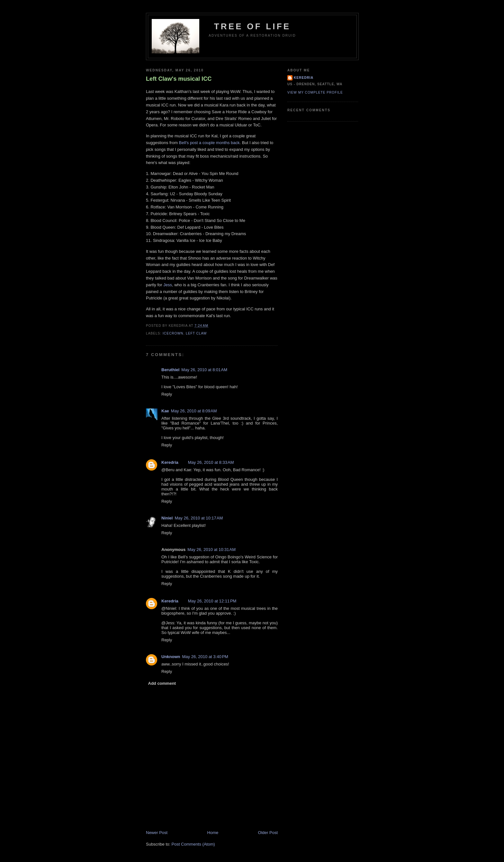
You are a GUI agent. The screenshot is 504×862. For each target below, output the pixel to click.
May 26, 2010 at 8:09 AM (194, 411)
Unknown (171, 657)
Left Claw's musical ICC (179, 79)
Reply (167, 394)
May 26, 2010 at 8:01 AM (204, 370)
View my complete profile (315, 92)
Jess (168, 285)
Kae (165, 411)
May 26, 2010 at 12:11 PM (212, 601)
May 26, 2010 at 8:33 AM (211, 462)
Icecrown (173, 333)
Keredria (170, 462)
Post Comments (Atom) (193, 844)
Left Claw (196, 333)
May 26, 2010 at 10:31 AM (212, 550)
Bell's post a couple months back (209, 143)
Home (213, 833)
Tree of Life (252, 26)
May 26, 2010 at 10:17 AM (199, 518)
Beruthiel (170, 370)
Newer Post (157, 833)
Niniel (167, 518)
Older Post (268, 833)
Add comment (162, 683)
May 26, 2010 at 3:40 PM (205, 657)
